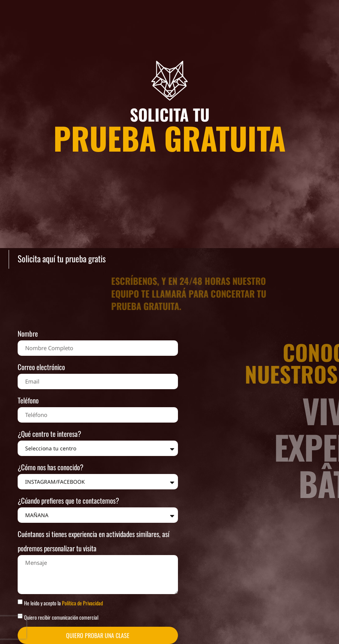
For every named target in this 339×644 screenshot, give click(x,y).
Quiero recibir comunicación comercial (61, 617)
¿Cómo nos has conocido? (50, 467)
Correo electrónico (41, 367)
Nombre (28, 333)
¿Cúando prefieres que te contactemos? (68, 500)
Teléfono (28, 400)
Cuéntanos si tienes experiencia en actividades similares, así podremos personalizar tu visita (93, 541)
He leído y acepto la (63, 603)
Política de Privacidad (82, 603)
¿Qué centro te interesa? (49, 433)
